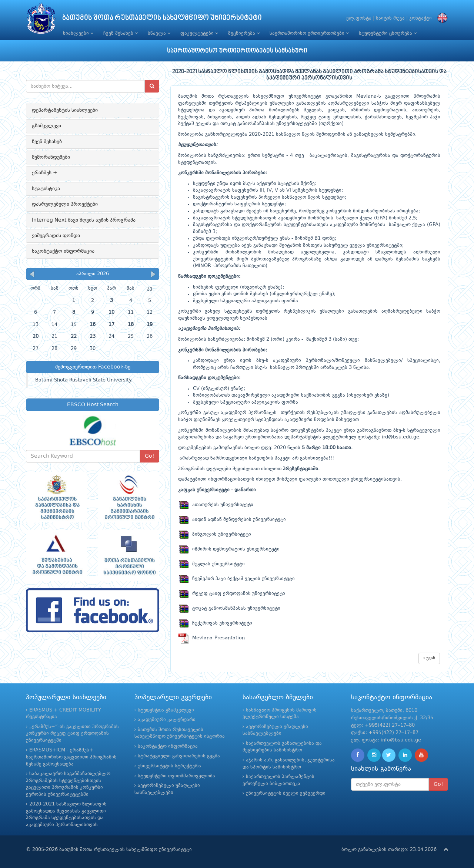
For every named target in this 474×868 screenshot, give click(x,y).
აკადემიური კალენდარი (167, 720)
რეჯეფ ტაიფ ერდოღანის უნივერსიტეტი (232, 594)
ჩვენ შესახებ (121, 33)
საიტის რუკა (390, 18)
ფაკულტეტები (199, 33)
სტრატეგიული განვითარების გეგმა (179, 756)
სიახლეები (78, 33)
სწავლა (159, 33)
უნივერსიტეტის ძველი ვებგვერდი (286, 793)
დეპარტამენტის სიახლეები (65, 110)
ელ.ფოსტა (359, 18)
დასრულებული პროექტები (65, 204)
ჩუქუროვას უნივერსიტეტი (215, 623)
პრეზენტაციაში (301, 469)
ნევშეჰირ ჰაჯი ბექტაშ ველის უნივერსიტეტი (236, 579)
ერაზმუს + (45, 173)
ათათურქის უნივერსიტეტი (216, 505)
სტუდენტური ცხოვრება (388, 33)
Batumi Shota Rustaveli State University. (84, 380)
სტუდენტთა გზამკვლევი (166, 710)
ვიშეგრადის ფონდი (56, 236)
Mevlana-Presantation (211, 638)
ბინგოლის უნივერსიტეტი (215, 534)
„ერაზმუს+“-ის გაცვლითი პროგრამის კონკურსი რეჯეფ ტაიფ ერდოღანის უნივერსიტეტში (72, 734)
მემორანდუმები (51, 157)
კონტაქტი (420, 18)
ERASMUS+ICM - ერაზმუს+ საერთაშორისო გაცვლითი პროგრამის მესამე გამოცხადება (71, 757)
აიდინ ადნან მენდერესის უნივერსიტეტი (232, 520)
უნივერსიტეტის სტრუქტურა (169, 766)
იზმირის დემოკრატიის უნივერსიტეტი (229, 549)
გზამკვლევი (46, 126)
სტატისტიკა (46, 189)
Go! (150, 456)
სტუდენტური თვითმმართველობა (176, 776)
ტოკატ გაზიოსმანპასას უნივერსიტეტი (229, 608)
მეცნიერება (244, 33)
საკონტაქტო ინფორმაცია (63, 251)
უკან (429, 658)
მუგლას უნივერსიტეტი (211, 564)
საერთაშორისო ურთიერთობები (309, 33)
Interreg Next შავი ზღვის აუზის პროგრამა (84, 220)
